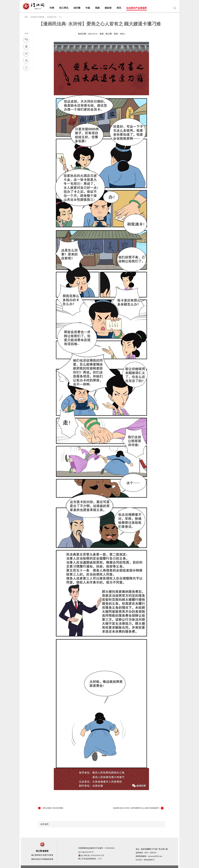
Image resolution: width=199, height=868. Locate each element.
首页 (26, 17)
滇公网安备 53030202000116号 (91, 856)
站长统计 (139, 860)
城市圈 (77, 8)
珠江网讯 (64, 8)
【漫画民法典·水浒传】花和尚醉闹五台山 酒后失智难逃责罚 (136, 808)
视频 (97, 8)
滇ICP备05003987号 (86, 852)
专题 (88, 8)
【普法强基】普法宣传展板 (53, 808)
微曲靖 (108, 8)
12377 (100, 859)
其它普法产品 (52, 17)
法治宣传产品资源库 (137, 8)
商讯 (119, 8)
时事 (52, 8)
